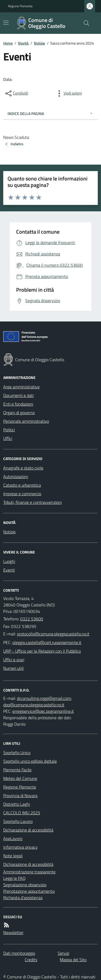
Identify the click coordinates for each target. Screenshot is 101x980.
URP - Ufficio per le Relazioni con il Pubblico (42, 651)
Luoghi (9, 561)
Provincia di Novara (20, 795)
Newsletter (13, 932)
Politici (9, 430)
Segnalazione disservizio (25, 885)
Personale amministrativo (26, 421)
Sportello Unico (17, 753)
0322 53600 (32, 619)
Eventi (9, 570)
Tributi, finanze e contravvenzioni (32, 502)
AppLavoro (13, 838)
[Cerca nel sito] (84, 23)
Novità (23, 43)
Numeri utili (13, 668)
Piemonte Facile (17, 770)
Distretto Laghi (17, 804)
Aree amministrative (21, 387)
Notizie (39, 43)
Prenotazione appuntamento (29, 891)
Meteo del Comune (20, 778)
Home (8, 43)
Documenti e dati (18, 395)
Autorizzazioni (16, 476)
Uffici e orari (14, 660)
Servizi (63, 953)
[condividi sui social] (16, 93)
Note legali (13, 856)
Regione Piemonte (20, 6)
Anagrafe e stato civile (23, 468)
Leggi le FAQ (14, 878)
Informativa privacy (20, 847)
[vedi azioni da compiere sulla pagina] (68, 93)
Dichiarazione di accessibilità (28, 830)
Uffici (8, 438)
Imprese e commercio (22, 494)
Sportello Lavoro (18, 821)
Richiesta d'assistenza (23, 898)
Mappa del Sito (73, 960)
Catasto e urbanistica (22, 485)
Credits (31, 960)
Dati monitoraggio (19, 953)
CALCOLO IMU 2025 (22, 813)
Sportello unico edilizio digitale (30, 761)
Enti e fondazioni (18, 404)
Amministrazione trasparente (29, 872)
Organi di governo (19, 413)
